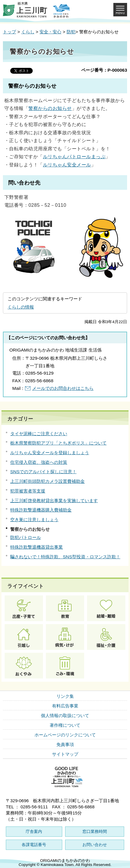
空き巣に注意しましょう (34, 520)
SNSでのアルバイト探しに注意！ (43, 472)
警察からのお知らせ (50, 108)
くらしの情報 (21, 307)
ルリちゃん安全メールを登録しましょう (50, 453)
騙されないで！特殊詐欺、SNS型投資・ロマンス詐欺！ (65, 557)
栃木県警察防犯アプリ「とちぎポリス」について (58, 443)
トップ (9, 32)
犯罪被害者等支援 (28, 491)
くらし (28, 32)
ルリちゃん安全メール (67, 165)
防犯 (71, 32)
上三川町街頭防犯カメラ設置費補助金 (47, 481)
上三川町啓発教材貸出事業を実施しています (54, 501)
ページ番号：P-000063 (104, 70)
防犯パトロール (26, 537)
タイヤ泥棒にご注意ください (39, 434)
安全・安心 (50, 32)
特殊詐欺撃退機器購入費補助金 (41, 510)
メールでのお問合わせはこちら (63, 388)
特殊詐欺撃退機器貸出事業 (37, 547)
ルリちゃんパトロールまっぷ (74, 156)
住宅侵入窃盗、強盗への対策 (39, 462)
